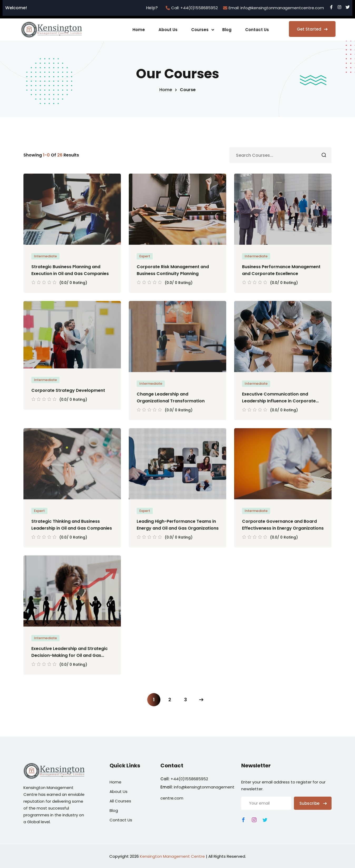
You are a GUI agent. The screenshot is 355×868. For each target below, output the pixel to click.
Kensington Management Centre (172, 856)
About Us (168, 30)
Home (139, 30)
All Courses (120, 801)
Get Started (312, 29)
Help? (152, 8)
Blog (227, 30)
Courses (200, 30)
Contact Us (257, 30)
